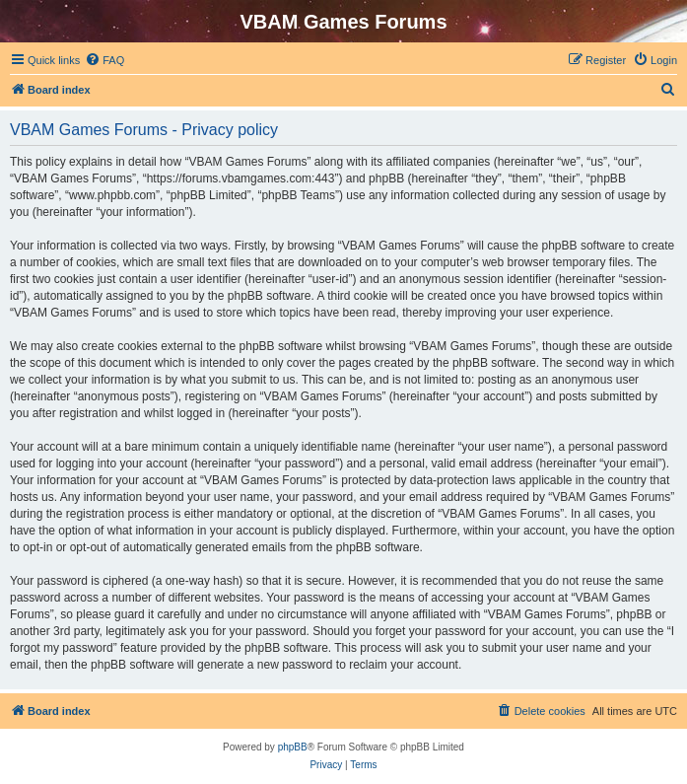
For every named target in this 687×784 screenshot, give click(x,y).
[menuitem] (104, 60)
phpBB (293, 747)
